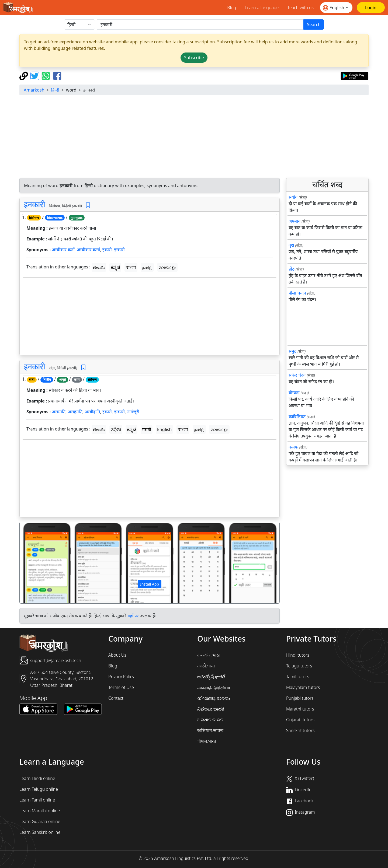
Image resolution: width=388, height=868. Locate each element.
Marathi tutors (300, 709)
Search (314, 24)
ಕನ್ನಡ (115, 267)
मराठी (147, 429)
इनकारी (35, 204)
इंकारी (107, 250)
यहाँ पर (133, 616)
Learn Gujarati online (40, 821)
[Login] (371, 8)
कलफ (293, 447)
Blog (232, 8)
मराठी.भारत (206, 666)
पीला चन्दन (297, 293)
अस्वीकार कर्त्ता (88, 250)
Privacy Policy (121, 677)
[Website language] (336, 8)
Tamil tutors (298, 677)
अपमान (295, 221)
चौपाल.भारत (207, 741)
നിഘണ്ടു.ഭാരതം (214, 698)
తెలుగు (99, 267)
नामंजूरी (133, 412)
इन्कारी (119, 250)
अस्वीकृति (92, 412)
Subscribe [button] (194, 58)
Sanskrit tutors (300, 730)
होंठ (292, 269)
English (164, 429)
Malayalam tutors (303, 687)
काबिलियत (297, 416)
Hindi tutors (298, 655)
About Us (117, 655)
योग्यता (294, 393)
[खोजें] (200, 24)
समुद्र (292, 351)
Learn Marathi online (40, 811)
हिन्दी (55, 90)
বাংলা (131, 267)
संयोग (293, 197)
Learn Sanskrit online (40, 832)
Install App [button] (150, 584)
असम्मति (59, 412)
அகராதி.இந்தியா (214, 687)
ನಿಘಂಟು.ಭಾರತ (211, 709)
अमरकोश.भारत (209, 655)
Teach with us (300, 8)
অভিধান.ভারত (210, 730)
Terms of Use (121, 687)
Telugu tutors (299, 666)
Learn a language (262, 8)
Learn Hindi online (37, 778)
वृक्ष (291, 245)
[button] (39, 563)
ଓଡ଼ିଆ (116, 429)
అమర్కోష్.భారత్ (211, 677)
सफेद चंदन (297, 375)
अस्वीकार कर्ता (63, 250)
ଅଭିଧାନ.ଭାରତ (210, 720)
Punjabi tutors (300, 698)
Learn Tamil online (37, 800)
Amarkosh (34, 90)
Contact (116, 698)
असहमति (75, 412)
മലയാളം (167, 267)
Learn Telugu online (39, 789)
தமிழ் (147, 267)
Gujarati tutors (300, 720)
